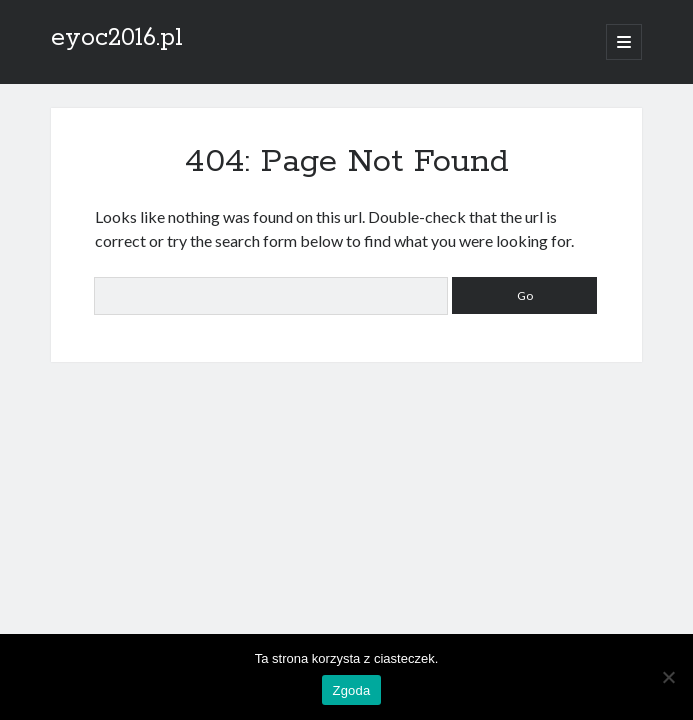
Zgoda (351, 690)
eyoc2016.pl (117, 38)
